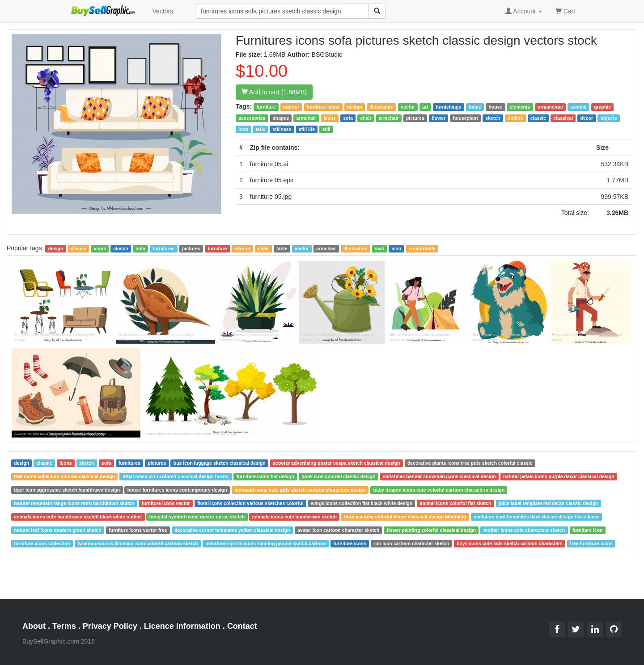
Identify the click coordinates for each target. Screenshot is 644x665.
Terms (64, 626)
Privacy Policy (110, 626)
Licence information (182, 626)
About (34, 626)
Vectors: (163, 11)
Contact (242, 626)
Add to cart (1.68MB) (274, 92)
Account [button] (524, 11)
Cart (565, 11)
